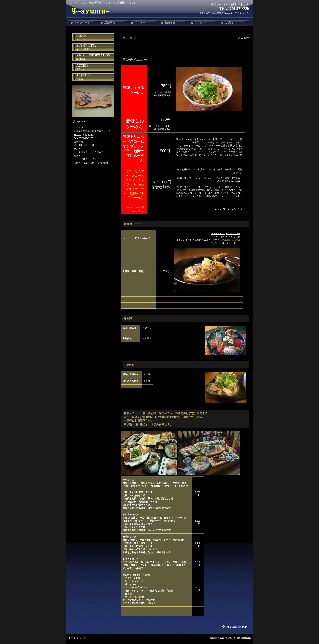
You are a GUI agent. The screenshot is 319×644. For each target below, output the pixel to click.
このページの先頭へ (235, 627)
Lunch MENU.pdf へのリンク (228, 209)
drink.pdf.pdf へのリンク (228, 237)
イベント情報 (93, 47)
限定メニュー (93, 37)
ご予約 (93, 77)
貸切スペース (93, 57)
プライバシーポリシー (81, 638)
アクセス (93, 67)
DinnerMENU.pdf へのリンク (225, 233)
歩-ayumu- (101, 11)
